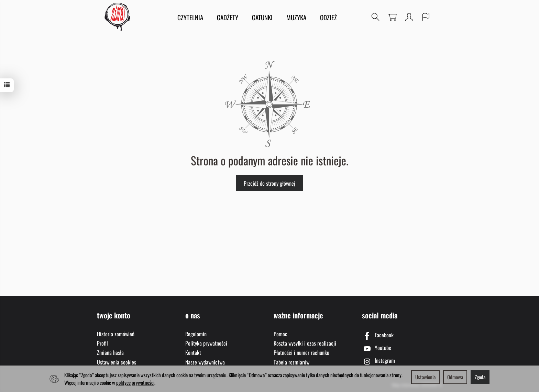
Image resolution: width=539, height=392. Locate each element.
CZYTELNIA (190, 17)
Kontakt (193, 352)
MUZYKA (296, 17)
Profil (102, 343)
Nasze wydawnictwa (205, 362)
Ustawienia (425, 377)
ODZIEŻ (328, 17)
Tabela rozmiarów (291, 362)
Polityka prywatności (206, 343)
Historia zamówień (116, 334)
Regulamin (196, 334)
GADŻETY (228, 17)
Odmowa (455, 377)
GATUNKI (262, 17)
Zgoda (480, 377)
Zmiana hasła (110, 352)
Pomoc (280, 334)
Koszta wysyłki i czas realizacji (305, 343)
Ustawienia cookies (117, 362)
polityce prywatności (135, 382)
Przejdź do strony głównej (269, 183)
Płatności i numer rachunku (301, 352)
